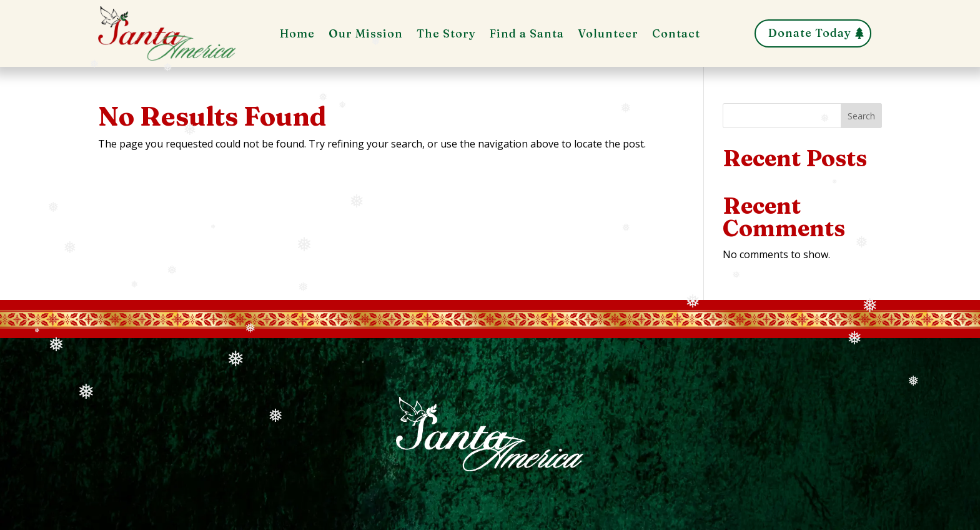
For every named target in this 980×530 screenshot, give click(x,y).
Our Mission (366, 35)
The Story (446, 35)
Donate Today (810, 33)
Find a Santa (527, 35)
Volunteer (608, 35)
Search (861, 116)
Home (297, 35)
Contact (676, 35)
